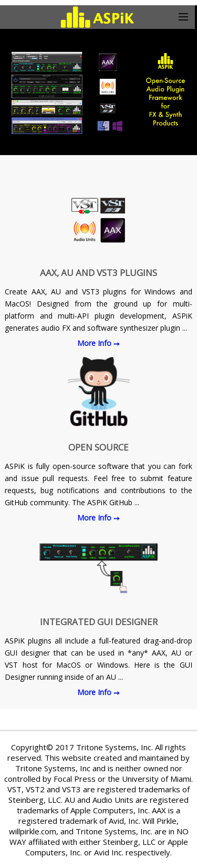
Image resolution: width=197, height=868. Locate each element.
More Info (95, 343)
